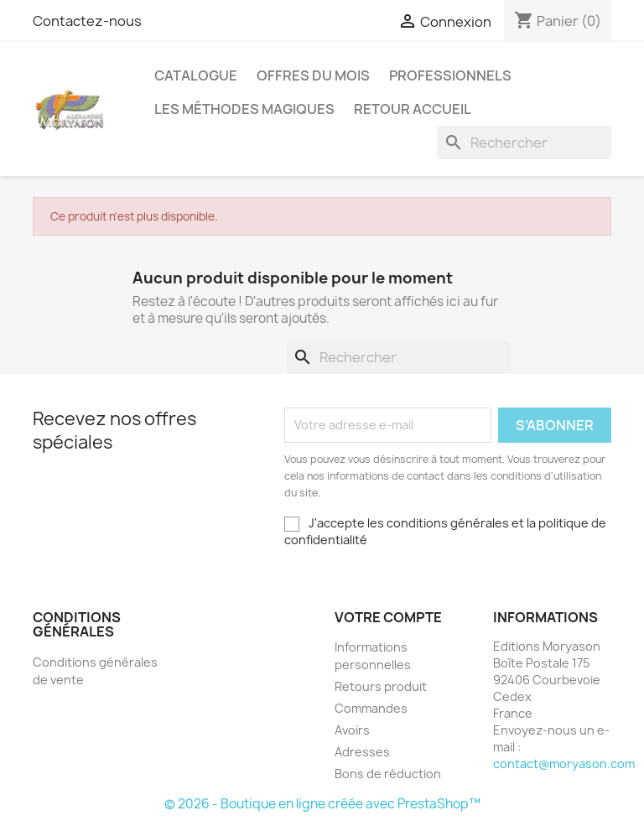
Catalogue (196, 75)
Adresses (362, 752)
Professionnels (450, 75)
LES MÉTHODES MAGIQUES (244, 109)
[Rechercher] (524, 143)
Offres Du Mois (313, 75)
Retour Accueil (413, 109)
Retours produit (381, 686)
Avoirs (352, 730)
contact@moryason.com (564, 764)
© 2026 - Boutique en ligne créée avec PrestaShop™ (322, 804)
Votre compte (388, 617)
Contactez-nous (87, 21)
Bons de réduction (388, 774)
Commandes (371, 708)
